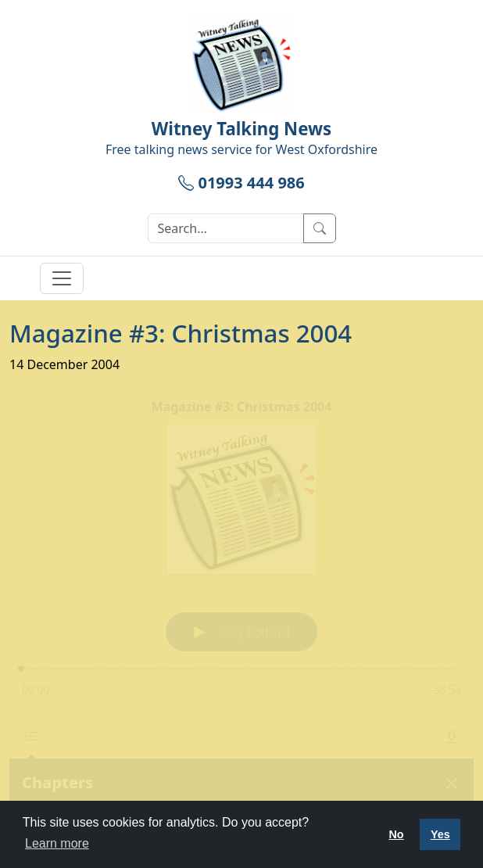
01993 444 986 (241, 183)
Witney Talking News (242, 129)
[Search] (226, 228)
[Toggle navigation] (62, 278)
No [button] (396, 834)
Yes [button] (440, 834)
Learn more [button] (57, 843)
